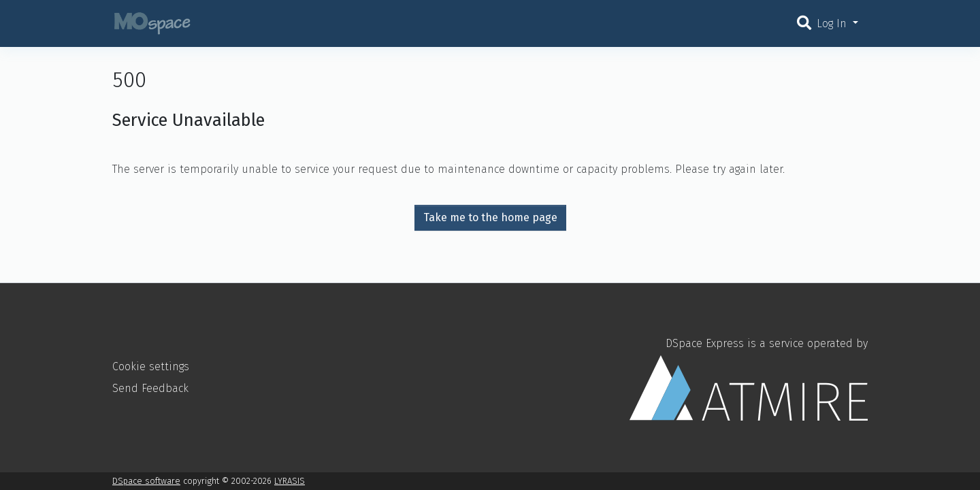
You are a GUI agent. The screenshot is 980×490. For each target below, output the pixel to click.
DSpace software (146, 481)
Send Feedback (150, 388)
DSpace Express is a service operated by (749, 378)
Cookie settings (151, 366)
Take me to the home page (490, 217)
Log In (833, 23)
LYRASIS (290, 481)
